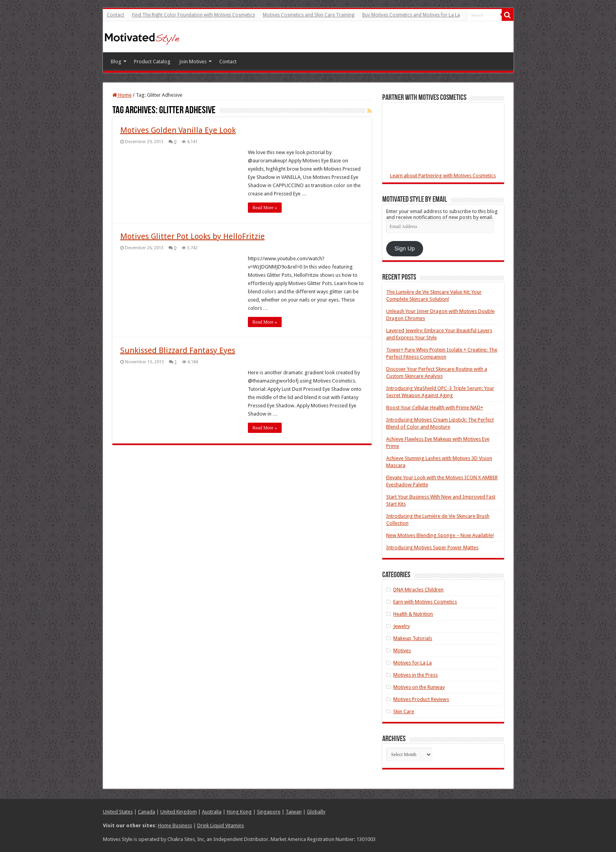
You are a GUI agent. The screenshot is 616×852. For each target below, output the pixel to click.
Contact (115, 15)
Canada (147, 812)
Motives (402, 651)
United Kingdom (179, 812)
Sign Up (405, 248)
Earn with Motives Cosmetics (425, 602)
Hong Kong (239, 812)
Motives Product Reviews (421, 699)
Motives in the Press (415, 675)
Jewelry (401, 626)
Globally (316, 812)
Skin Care (404, 711)
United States (118, 812)
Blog (116, 62)
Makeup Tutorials (413, 638)
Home (122, 95)
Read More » (265, 208)
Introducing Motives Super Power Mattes (432, 547)
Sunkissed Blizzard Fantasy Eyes (178, 350)
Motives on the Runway (419, 687)
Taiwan (294, 812)
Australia (212, 812)
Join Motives (193, 62)
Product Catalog (152, 62)
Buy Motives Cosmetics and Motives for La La (411, 15)
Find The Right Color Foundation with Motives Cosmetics (193, 15)
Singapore (269, 812)
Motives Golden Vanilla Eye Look (178, 130)
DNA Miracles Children (418, 590)
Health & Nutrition (413, 614)
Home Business (175, 825)
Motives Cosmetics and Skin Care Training (309, 15)
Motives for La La (412, 663)
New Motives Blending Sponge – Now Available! (440, 535)
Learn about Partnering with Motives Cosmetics (443, 176)
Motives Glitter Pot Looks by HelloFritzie (192, 236)
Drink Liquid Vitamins (221, 825)
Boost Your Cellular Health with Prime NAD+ (435, 408)
